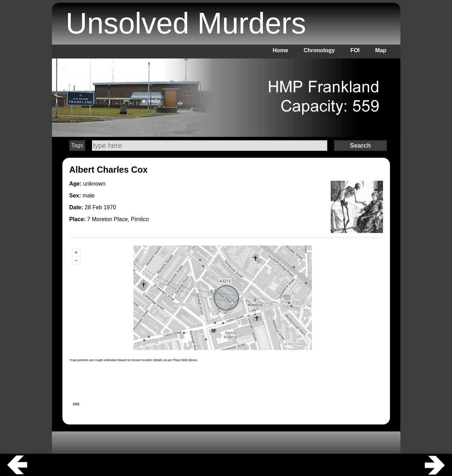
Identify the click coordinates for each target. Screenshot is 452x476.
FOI (355, 50)
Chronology (319, 50)
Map (381, 50)
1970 (110, 207)
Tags (77, 145)
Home (280, 50)
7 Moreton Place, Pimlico (118, 219)
